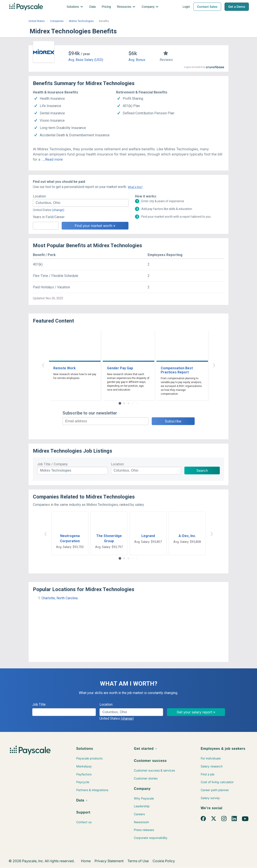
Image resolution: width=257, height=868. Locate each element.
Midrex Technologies (81, 21)
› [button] (214, 365)
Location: (40, 196)
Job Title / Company (52, 464)
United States (37, 21)
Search (202, 470)
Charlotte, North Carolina (60, 598)
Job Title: (39, 704)
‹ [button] (43, 365)
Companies (57, 21)
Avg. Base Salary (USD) (86, 60)
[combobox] (81, 203)
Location (117, 464)
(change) (58, 210)
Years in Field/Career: (49, 217)
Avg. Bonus (137, 60)
